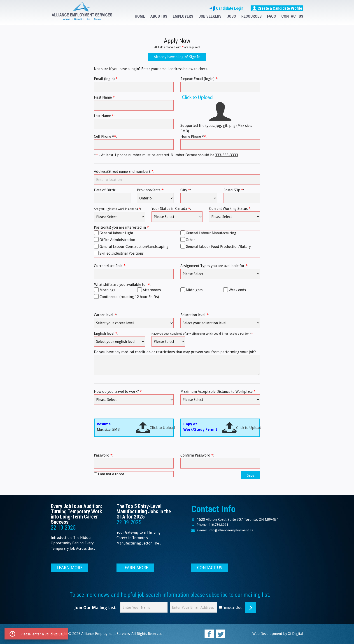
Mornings (107, 290)
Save (251, 475)
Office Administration (117, 240)
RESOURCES (252, 16)
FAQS (271, 16)
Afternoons (152, 290)
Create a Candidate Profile (277, 8)
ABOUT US (159, 16)
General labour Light (116, 233)
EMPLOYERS (183, 16)
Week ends (237, 290)
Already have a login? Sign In (177, 57)
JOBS (231, 16)
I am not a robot (111, 474)
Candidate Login (226, 8)
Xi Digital (296, 634)
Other (190, 240)
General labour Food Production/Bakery (218, 247)
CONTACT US (292, 16)
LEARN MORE (70, 568)
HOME (140, 16)
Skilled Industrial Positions (122, 253)
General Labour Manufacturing (211, 233)
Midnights (194, 290)
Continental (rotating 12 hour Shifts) (129, 297)
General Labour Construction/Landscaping (134, 247)
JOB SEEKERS (210, 16)
